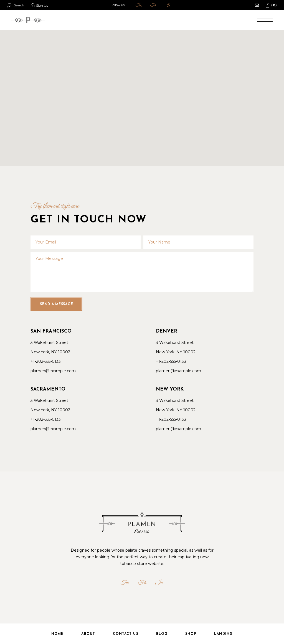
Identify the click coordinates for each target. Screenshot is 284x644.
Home (57, 634)
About (88, 634)
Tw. (125, 583)
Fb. (153, 6)
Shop (191, 634)
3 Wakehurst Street (49, 343)
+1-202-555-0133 (46, 361)
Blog (162, 634)
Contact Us (126, 634)
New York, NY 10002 (50, 352)
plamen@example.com (53, 371)
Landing (223, 634)
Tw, (139, 6)
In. (168, 6)
